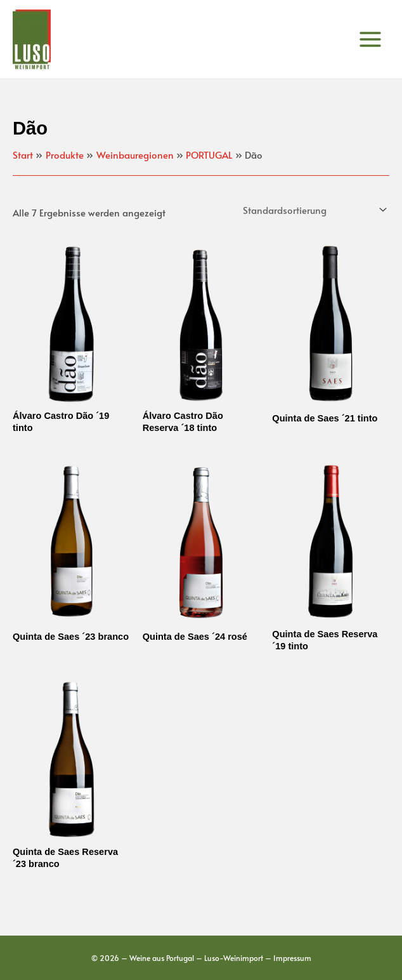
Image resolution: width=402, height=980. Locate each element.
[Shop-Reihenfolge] (314, 210)
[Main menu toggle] (370, 39)
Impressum (292, 958)
